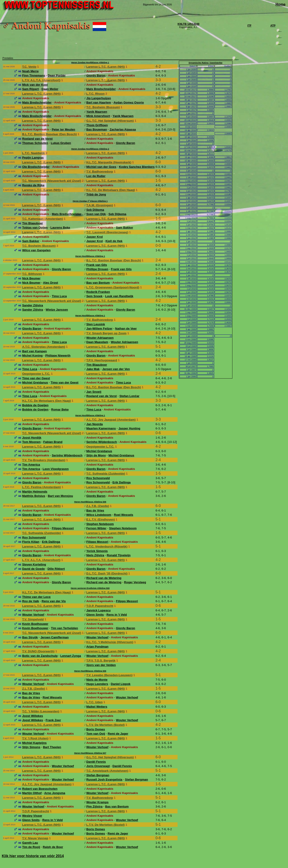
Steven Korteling (34, 564)
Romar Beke (60, 409)
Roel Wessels (124, 515)
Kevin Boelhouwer (35, 624)
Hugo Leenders (97, 684)
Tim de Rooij (31, 847)
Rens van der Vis (54, 601)
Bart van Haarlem (99, 102)
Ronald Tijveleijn (119, 555)
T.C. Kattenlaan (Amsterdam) (42, 219)
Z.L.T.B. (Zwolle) (98, 506)
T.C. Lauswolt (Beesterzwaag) (107, 232)
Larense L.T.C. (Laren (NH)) (105, 67)
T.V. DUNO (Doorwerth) (38, 651)
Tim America (31, 465)
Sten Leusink (96, 324)
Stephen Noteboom (100, 524)
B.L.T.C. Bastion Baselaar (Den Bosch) (49, 134)
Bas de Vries (95, 510)
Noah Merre (30, 71)
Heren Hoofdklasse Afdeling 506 (90, 502)
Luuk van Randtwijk (119, 296)
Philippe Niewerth (58, 355)
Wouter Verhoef (33, 615)
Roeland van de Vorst (37, 139)
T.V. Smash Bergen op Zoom (106, 333)
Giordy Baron (96, 75)
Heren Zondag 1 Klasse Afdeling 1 (90, 201)
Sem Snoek (94, 296)
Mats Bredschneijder (101, 89)
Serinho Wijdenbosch (101, 442)
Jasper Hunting (129, 428)
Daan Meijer (50, 89)
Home (281, 4)
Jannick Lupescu (98, 610)
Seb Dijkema (95, 210)
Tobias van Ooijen (35, 228)
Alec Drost (51, 283)
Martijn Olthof (32, 793)
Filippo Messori (63, 528)
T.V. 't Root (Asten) (35, 738)
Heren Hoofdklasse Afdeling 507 (90, 753)
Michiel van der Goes (101, 167)
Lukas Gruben (61, 143)
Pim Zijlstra (94, 806)
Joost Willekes (32, 716)
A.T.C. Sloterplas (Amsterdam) (44, 347)
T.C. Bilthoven (32, 274)
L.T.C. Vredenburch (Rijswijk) (107, 546)
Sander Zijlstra (33, 305)
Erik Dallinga (122, 482)
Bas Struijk (30, 637)
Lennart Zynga (71, 656)
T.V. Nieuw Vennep (35, 838)
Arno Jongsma (55, 793)
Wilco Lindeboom (99, 515)
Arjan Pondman (97, 647)
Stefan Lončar (129, 396)
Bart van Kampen (34, 351)
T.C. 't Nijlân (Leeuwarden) (41, 711)
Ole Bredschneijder (36, 167)
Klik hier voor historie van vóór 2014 (33, 856)
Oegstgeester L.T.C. (36, 374)
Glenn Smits (95, 615)
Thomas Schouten (35, 143)
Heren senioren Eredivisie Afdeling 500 (90, 588)
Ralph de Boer (53, 847)
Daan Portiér (57, 75)
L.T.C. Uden (94, 702)
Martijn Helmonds (35, 492)
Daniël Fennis (96, 762)
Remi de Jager (118, 734)
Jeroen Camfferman (55, 637)
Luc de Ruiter (96, 176)
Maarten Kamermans (101, 428)
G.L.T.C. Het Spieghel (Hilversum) (110, 121)
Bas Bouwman (97, 129)
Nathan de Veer (126, 329)
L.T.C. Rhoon (95, 94)
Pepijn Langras (33, 158)
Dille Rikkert (56, 569)
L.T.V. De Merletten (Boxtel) (105, 725)
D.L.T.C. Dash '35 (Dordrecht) (107, 573)
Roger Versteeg (135, 582)
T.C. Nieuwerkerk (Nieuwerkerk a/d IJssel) (52, 181)
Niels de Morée (97, 680)
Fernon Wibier (96, 528)
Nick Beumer (31, 278)
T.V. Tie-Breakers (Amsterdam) (44, 460)
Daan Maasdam (97, 342)
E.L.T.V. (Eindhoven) (100, 519)
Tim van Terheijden (65, 628)
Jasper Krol (94, 237)
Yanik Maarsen (97, 112)
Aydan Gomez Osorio (129, 102)
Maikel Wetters (97, 707)
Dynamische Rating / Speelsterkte (206, 63)
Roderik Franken (98, 292)
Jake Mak (93, 369)
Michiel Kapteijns (34, 743)
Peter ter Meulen (63, 129)
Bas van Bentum (98, 283)
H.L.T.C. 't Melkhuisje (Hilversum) (110, 642)
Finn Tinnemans (34, 75)
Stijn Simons (31, 747)
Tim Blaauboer (32, 223)
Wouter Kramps (97, 802)
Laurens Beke (60, 228)
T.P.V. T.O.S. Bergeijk (101, 661)
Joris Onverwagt (98, 766)
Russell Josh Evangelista (104, 779)
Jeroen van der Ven (116, 369)
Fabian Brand (53, 442)
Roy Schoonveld (98, 478)
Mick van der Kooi (35, 85)
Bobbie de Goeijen (35, 405)
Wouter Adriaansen (100, 338)
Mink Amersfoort (98, 116)
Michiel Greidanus (35, 382)
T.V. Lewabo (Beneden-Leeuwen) (109, 675)
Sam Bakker (124, 228)
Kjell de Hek (114, 241)
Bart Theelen (52, 747)
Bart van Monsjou (60, 496)
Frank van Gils (97, 265)
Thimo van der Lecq (36, 597)
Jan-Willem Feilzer (99, 329)
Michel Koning (32, 355)
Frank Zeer (53, 720)
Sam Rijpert (30, 89)
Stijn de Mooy (96, 455)
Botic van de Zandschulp (40, 656)
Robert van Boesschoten (40, 789)
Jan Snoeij (94, 392)
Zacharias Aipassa (123, 129)
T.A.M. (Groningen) (99, 205)
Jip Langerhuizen (99, 98)
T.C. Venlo (29, 67)
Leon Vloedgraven (56, 469)
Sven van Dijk (96, 214)
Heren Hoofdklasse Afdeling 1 (90, 256)
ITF (250, 26)
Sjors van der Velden (101, 665)
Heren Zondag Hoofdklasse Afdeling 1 (90, 63)
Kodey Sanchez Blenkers (137, 167)
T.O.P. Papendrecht (100, 606)
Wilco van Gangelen (36, 250)
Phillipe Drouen (97, 269)
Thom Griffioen (97, 125)
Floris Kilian (31, 542)
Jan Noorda (94, 424)
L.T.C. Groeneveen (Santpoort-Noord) (113, 287)
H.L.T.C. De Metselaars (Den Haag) (110, 190)
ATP (273, 26)
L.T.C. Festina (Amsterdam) (41, 487)
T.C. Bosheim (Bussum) (103, 107)
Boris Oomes (96, 729)
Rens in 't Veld (117, 615)
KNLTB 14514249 (188, 24)
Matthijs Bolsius (34, 496)
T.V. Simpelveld (33, 619)
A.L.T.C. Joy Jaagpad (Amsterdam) (111, 420)
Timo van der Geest (36, 378)
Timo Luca (59, 296)
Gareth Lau (30, 843)
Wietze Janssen (57, 310)
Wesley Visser (32, 816)
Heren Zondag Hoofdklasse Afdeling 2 (90, 149)
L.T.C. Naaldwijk (33, 153)
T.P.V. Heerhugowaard (102, 360)
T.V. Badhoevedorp (100, 172)
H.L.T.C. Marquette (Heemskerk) (109, 162)
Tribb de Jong (96, 194)
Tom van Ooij (96, 734)
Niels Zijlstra (95, 555)
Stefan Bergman (98, 775)
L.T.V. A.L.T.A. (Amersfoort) (41, 80)
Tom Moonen (31, 442)
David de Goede (33, 569)
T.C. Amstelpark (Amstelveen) (107, 771)
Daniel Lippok (120, 684)
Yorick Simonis (97, 551)
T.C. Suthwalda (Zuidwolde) (106, 474)
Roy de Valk (30, 601)
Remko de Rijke (33, 185)
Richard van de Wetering (104, 578)
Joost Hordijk (32, 438)
